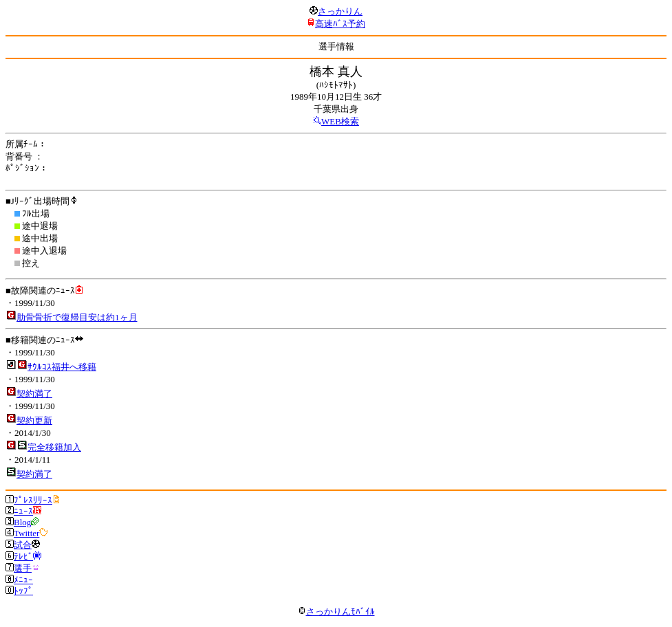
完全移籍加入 (54, 447)
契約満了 (34, 394)
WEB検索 (340, 121)
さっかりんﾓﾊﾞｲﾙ (336, 612)
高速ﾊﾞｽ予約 (340, 24)
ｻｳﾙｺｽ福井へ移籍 (62, 367)
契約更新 (34, 420)
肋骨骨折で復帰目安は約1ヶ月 (77, 317)
